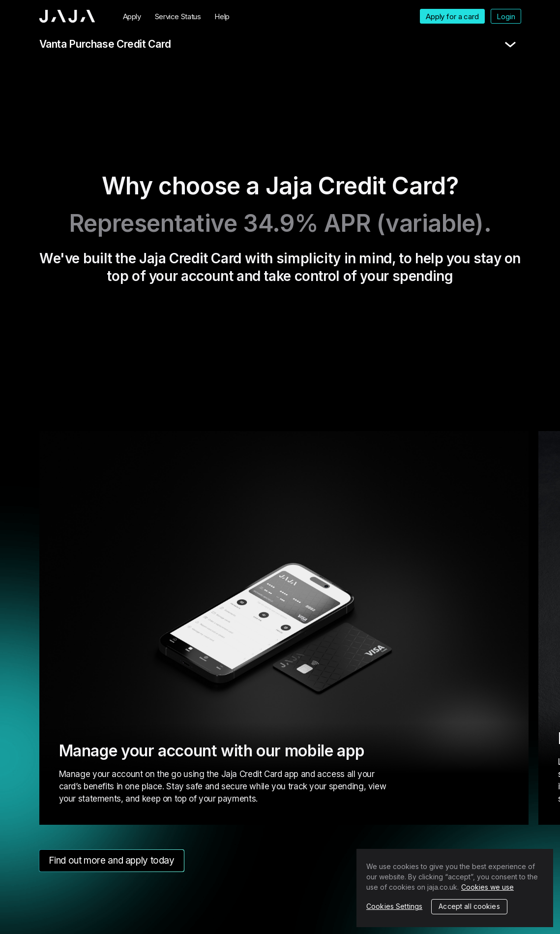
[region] (455, 888)
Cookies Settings (394, 906)
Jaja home (68, 16)
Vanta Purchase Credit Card (105, 44)
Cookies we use (487, 887)
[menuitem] (132, 16)
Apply (132, 16)
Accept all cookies (469, 906)
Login (506, 16)
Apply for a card (452, 16)
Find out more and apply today (112, 860)
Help (222, 16)
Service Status (178, 16)
